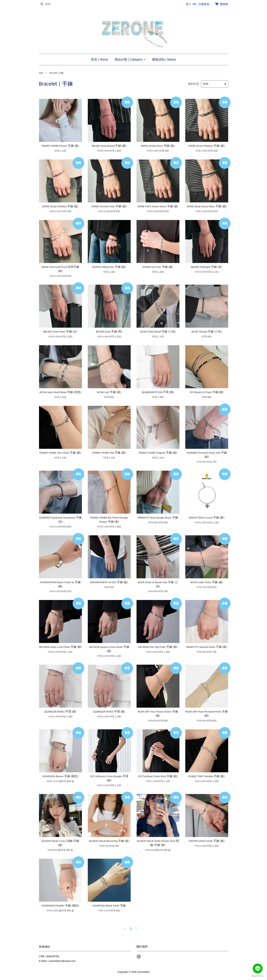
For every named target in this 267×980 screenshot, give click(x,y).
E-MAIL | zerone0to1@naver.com (57, 961)
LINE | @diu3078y (49, 956)
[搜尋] (51, 4)
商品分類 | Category (130, 59)
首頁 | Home (99, 59)
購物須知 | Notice (164, 59)
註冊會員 (204, 4)
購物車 (224, 4)
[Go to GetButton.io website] (258, 976)
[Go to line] (258, 968)
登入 (188, 4)
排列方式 (193, 84)
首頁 (41, 73)
